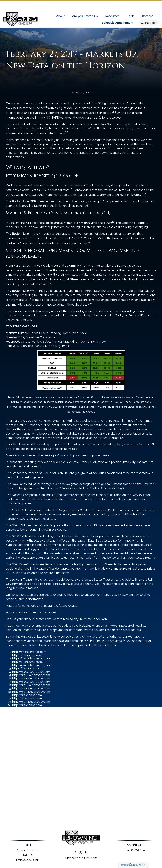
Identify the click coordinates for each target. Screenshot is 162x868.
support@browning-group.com (81, 858)
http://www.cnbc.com (27, 695)
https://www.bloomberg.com (32, 658)
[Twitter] (81, 852)
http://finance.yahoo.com (29, 652)
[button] (60, 6)
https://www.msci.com (27, 668)
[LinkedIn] (86, 852)
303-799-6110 (138, 850)
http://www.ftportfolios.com (31, 672)
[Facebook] (75, 852)
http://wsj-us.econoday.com (31, 675)
